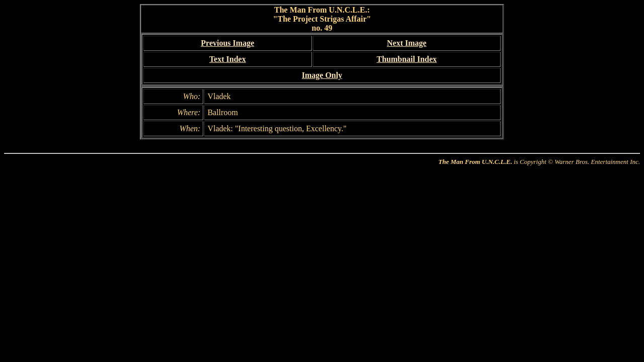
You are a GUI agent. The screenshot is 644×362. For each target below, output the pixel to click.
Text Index (228, 59)
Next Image (407, 43)
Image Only (322, 75)
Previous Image (227, 43)
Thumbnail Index (407, 59)
